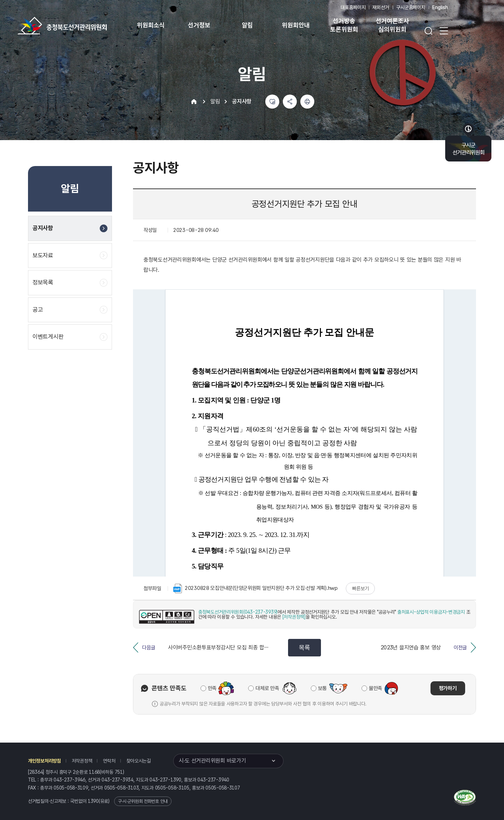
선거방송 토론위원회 (344, 25)
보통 (323, 688)
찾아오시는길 (139, 761)
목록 (304, 647)
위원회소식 (151, 25)
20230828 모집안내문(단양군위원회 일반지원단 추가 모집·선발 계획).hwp (255, 588)
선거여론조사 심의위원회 (393, 25)
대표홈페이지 (353, 7)
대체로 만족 (267, 688)
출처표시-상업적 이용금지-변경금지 (431, 612)
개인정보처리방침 (44, 761)
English (440, 7)
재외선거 (381, 7)
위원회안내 (296, 25)
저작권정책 (82, 761)
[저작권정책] (294, 617)
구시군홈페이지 (411, 7)
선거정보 (199, 25)
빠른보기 (360, 588)
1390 (93, 801)
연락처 (109, 761)
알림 (247, 25)
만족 (212, 688)
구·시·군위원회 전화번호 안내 (143, 801)
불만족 (376, 688)
